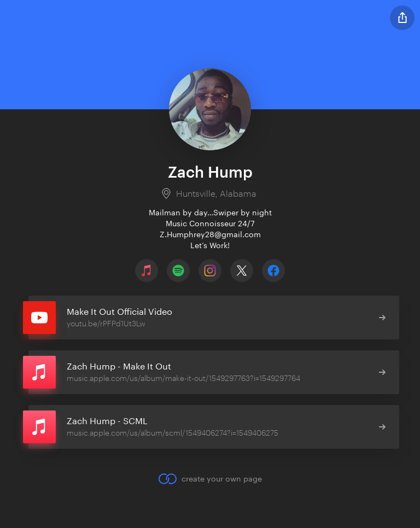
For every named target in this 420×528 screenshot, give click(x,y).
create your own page (210, 479)
